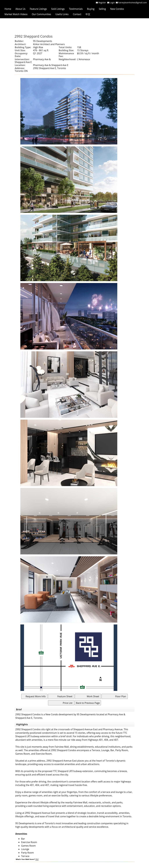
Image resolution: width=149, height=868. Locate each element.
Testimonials (76, 9)
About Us (20, 9)
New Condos (117, 9)
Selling (102, 9)
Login (113, 3)
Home (8, 9)
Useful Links (62, 14)
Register (102, 3)
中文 (88, 14)
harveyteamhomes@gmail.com (133, 3)
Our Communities (41, 14)
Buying (91, 9)
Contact (77, 14)
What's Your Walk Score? (27, 859)
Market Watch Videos (16, 14)
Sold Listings (58, 9)
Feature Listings (38, 9)
